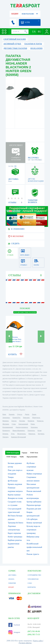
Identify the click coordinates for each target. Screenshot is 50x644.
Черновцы (34, 427)
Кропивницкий (8, 427)
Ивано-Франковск (19, 430)
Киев (4, 414)
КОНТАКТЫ (32, 587)
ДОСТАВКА (12, 575)
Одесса (20, 414)
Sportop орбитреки (34, 502)
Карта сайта (38, 641)
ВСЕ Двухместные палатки (25, 312)
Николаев (26, 418)
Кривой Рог (16, 418)
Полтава (22, 421)
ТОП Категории (13, 453)
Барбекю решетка (15, 540)
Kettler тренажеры (15, 537)
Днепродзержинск (22, 427)
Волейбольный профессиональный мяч (34, 547)
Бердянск (41, 434)
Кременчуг (6, 430)
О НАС (30, 583)
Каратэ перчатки (14, 533)
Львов (34, 414)
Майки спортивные (34, 474)
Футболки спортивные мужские (31, 467)
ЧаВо (22, 457)
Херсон (14, 421)
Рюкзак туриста (33, 554)
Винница (6, 421)
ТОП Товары (12, 457)
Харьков (11, 414)
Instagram (14, 632)
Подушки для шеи (34, 509)
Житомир (6, 424)
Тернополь (31, 430)
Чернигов (31, 421)
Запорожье (6, 418)
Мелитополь (21, 434)
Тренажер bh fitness (16, 523)
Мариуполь (36, 418)
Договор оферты (25, 643)
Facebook (14, 625)
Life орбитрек (32, 519)
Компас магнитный (34, 523)
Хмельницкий (23, 424)
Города (25, 453)
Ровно (33, 424)
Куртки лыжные (14, 495)
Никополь (32, 434)
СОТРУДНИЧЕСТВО (34, 575)
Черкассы (40, 421)
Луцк (13, 434)
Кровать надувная (15, 484)
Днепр (27, 414)
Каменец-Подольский (19, 437)
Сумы (14, 424)
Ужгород (5, 437)
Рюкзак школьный (34, 491)
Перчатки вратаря (34, 505)
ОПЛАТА (11, 579)
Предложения (32, 457)
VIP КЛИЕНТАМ (33, 579)
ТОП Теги (34, 453)
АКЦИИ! (15, 14)
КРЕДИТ (11, 587)
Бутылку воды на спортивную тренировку (33, 530)
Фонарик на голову (15, 498)
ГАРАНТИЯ (12, 583)
